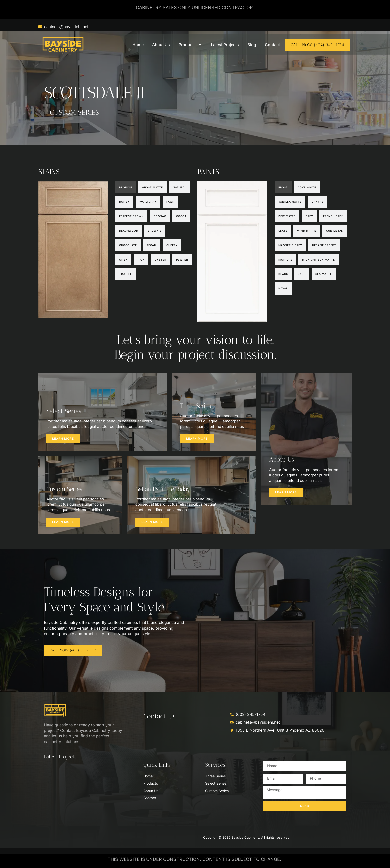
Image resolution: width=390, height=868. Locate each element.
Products (190, 45)
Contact (272, 45)
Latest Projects (225, 45)
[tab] (126, 187)
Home (138, 45)
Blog (252, 45)
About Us (161, 45)
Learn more (64, 441)
